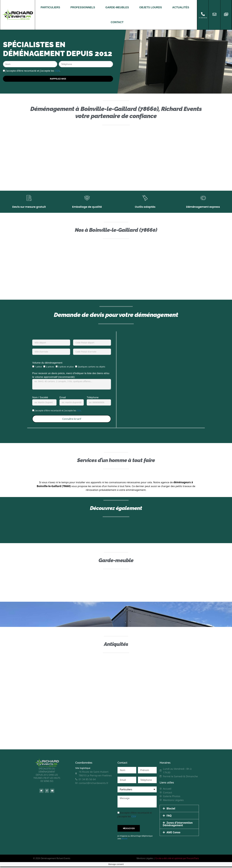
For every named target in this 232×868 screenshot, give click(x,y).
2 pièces (50, 368)
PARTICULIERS (50, 7)
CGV (57, 71)
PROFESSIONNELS (83, 7)
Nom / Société (40, 399)
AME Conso (173, 834)
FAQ (169, 817)
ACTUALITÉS (181, 7)
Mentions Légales (145, 860)
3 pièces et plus (66, 368)
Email (63, 399)
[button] (179, 810)
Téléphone (93, 399)
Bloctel (124, 840)
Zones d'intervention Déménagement (178, 826)
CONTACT (117, 22)
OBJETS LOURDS (151, 7)
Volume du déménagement (47, 364)
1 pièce (38, 368)
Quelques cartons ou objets (92, 368)
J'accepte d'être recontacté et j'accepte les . (33, 71)
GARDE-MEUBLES (117, 7)
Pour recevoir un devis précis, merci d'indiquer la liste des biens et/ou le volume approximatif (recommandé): (71, 377)
